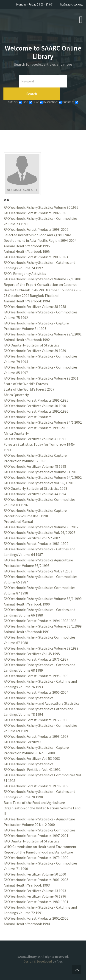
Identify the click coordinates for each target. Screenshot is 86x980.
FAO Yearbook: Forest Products (28, 417)
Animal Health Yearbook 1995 (27, 246)
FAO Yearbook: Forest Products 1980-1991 (36, 902)
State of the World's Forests (26, 384)
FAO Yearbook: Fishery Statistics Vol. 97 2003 (38, 571)
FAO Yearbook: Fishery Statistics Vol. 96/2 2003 (40, 532)
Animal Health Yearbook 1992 (27, 340)
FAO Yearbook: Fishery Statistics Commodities (40, 830)
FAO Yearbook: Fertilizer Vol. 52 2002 (32, 538)
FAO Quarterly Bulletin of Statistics (31, 345)
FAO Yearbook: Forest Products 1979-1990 (36, 858)
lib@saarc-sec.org (71, 4)
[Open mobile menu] (81, 20)
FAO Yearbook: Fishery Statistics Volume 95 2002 (41, 527)
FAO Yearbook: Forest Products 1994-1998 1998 (40, 621)
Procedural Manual (18, 521)
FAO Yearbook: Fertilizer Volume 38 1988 (35, 307)
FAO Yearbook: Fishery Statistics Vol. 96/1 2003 (40, 483)
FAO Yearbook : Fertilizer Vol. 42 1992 (32, 769)
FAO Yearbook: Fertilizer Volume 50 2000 (35, 874)
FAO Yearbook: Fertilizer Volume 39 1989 (35, 351)
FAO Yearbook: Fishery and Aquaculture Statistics (42, 703)
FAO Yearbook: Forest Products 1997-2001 (36, 836)
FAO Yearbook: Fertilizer (22, 742)
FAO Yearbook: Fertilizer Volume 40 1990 (35, 406)
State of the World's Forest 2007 (29, 389)
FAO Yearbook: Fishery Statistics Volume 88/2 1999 (43, 626)
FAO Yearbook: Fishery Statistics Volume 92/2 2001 (43, 334)
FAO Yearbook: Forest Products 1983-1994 (36, 257)
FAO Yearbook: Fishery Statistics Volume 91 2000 (41, 472)
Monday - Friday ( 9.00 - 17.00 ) (35, 4)
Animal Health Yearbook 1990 (27, 604)
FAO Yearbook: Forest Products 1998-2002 (36, 229)
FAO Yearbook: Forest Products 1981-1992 (36, 544)
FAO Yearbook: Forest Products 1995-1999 (36, 676)
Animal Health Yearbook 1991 (27, 632)
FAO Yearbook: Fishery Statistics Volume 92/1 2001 (43, 279)
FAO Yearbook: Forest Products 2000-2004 (36, 692)
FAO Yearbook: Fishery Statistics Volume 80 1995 (41, 207)
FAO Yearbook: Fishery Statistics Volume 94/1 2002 (43, 422)
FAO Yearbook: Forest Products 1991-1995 (36, 400)
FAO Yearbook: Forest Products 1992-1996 (36, 411)
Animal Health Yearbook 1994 (27, 301)
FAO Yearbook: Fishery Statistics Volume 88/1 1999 (43, 599)
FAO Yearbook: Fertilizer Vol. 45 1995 (32, 654)
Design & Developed (38, 961)
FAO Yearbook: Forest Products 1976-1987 (36, 659)
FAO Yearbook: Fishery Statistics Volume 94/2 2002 (43, 477)
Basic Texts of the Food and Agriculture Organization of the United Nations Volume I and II (42, 808)
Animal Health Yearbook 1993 (27, 885)
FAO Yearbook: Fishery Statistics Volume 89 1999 (41, 648)
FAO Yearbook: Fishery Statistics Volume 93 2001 (41, 378)
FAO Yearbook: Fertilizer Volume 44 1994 (35, 494)
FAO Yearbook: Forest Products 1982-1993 (36, 213)
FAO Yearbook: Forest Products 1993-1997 (36, 736)
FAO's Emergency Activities (25, 273)
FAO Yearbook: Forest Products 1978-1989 (36, 786)
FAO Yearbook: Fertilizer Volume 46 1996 (35, 896)
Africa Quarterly (16, 395)
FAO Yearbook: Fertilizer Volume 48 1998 (35, 466)
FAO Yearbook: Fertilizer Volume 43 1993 (35, 891)
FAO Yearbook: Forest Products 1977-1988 (36, 720)
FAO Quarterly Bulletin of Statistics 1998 (35, 488)
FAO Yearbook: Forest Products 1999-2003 (36, 428)
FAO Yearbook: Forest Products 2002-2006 (36, 918)
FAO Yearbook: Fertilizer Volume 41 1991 (35, 439)
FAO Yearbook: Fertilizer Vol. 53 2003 (32, 758)
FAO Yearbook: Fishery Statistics (29, 698)
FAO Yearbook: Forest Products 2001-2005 (36, 880)
